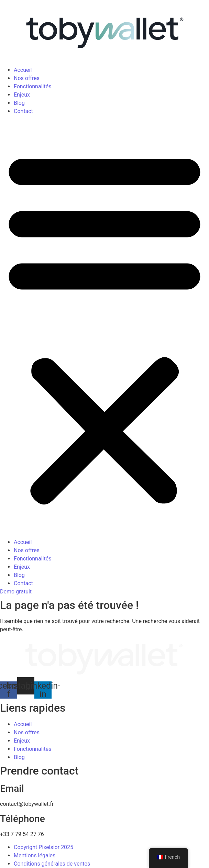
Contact (23, 111)
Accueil (23, 70)
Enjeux (22, 95)
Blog (19, 103)
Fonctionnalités (32, 86)
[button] (104, 327)
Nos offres (27, 78)
